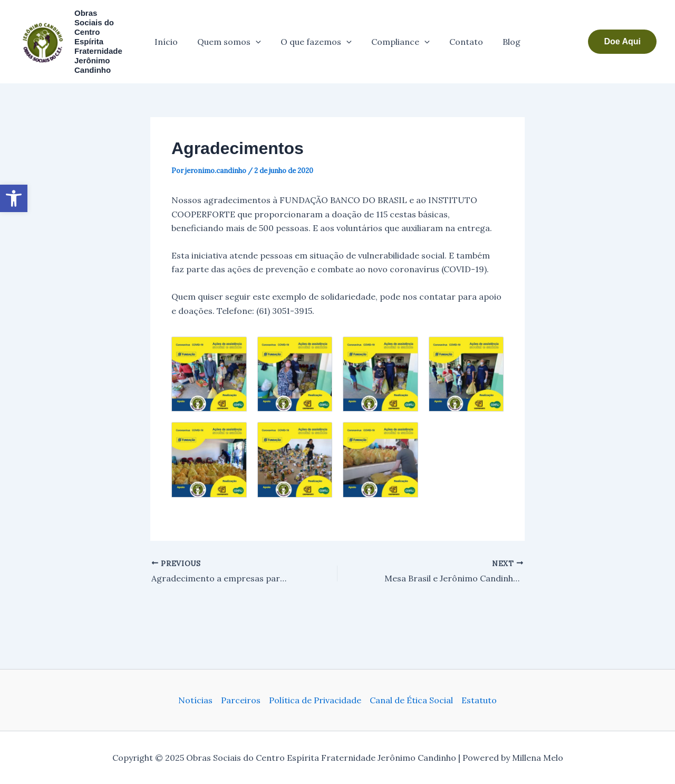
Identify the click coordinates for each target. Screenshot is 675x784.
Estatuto (479, 700)
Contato (462, 37)
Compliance (399, 37)
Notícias (195, 700)
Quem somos (233, 37)
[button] (622, 37)
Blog (505, 37)
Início (173, 37)
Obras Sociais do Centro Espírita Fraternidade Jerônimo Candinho (101, 37)
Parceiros (241, 700)
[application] (260, 37)
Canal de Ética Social (411, 700)
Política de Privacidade (315, 700)
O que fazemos (318, 37)
